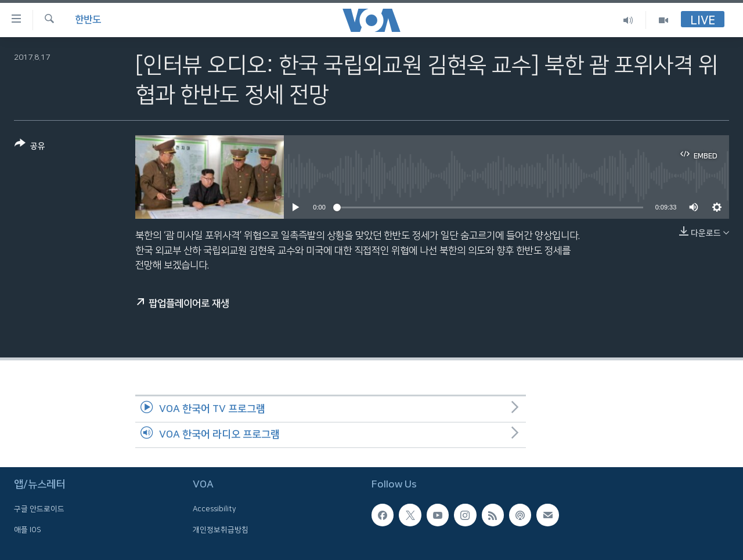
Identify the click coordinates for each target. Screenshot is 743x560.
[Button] (30, 147)
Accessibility (214, 509)
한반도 (88, 20)
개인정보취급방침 (221, 530)
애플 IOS (28, 530)
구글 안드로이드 (39, 509)
